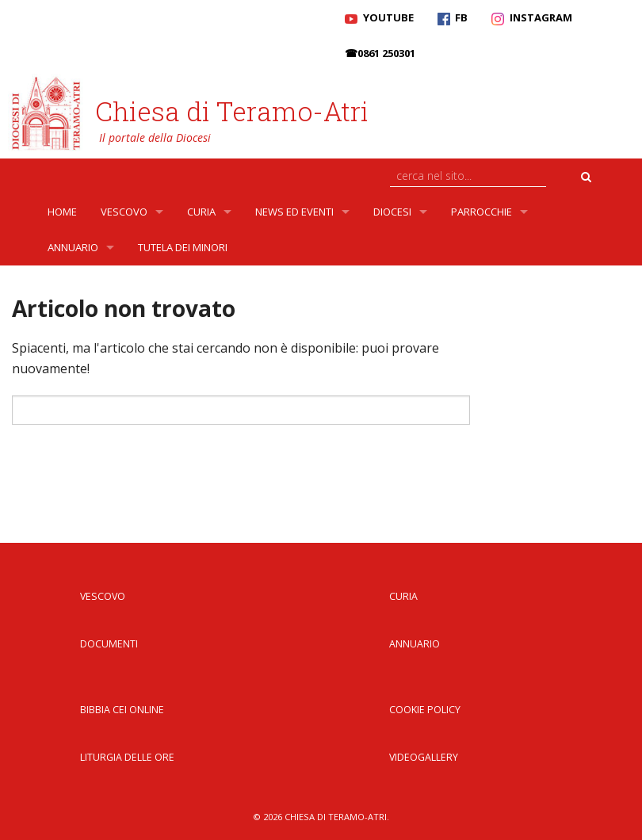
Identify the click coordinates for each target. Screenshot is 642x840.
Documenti (109, 644)
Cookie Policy (425, 710)
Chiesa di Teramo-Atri (232, 111)
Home (62, 212)
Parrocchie (481, 212)
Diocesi (392, 212)
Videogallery (424, 757)
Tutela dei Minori (183, 247)
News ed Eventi (294, 212)
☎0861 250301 (380, 53)
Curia (201, 212)
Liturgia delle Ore (127, 757)
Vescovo (124, 212)
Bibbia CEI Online (122, 710)
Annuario (73, 247)
